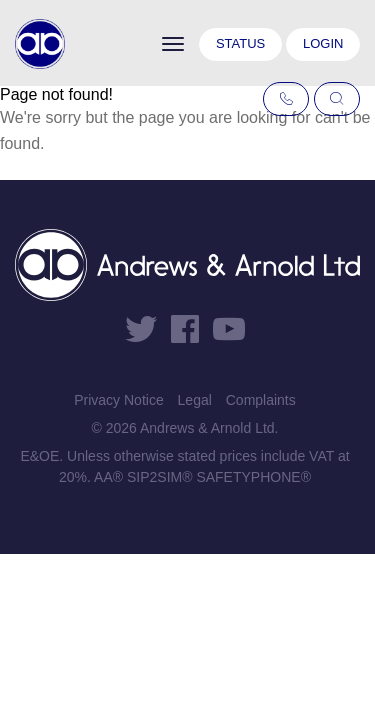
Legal (195, 400)
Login (323, 43)
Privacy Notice (118, 400)
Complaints (261, 400)
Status (240, 43)
